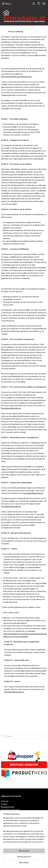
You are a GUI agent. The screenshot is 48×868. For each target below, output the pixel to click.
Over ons (5, 801)
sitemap (31, 863)
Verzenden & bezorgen (10, 810)
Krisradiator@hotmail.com (11, 408)
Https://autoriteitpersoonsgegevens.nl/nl (16, 77)
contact (4, 804)
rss (36, 863)
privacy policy (6, 842)
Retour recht (6, 812)
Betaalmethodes (8, 807)
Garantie (5, 815)
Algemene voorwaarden (11, 839)
